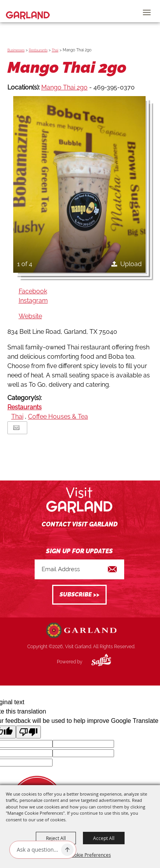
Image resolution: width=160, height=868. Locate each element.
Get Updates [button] (79, 595)
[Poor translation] (28, 732)
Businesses (16, 50)
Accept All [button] (104, 838)
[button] (79, 184)
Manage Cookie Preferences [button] (80, 855)
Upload (131, 264)
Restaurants (38, 50)
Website (30, 316)
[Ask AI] (37, 850)
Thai (55, 50)
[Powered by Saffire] (95, 662)
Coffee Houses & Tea (58, 416)
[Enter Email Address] (79, 569)
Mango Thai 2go (64, 87)
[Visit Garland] (28, 11)
